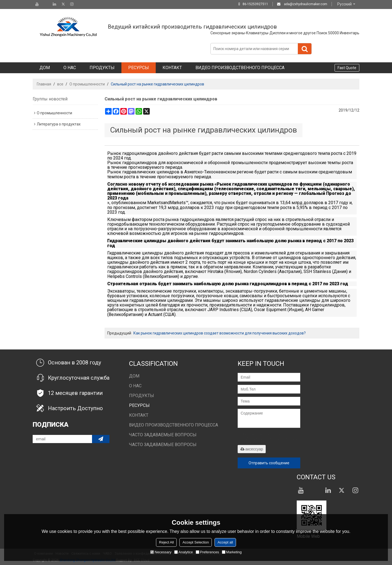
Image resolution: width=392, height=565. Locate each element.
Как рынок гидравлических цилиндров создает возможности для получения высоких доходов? (220, 333)
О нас (70, 68)
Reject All (166, 542)
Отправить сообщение (269, 463)
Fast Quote (347, 68)
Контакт (172, 68)
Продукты (102, 68)
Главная (44, 84)
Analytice (184, 552)
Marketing (232, 552)
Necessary (161, 552)
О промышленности (87, 84)
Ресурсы (139, 68)
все (60, 84)
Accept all (225, 542)
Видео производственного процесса (240, 68)
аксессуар (252, 449)
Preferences (207, 552)
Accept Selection (196, 542)
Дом (45, 68)
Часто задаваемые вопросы (163, 435)
